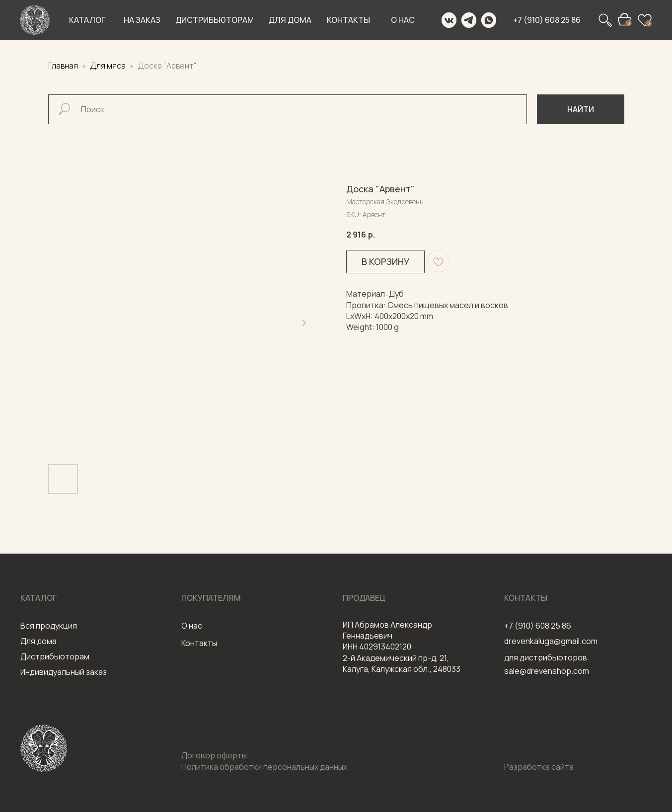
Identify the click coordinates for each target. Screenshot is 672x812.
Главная (63, 66)
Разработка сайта (539, 767)
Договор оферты (214, 755)
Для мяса (109, 66)
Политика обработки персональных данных (264, 767)
